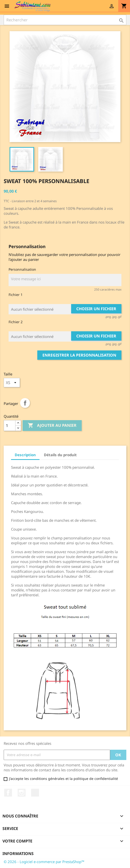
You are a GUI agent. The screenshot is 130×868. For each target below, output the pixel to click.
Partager (25, 403)
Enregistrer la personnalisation (79, 355)
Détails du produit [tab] (60, 455)
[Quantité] (10, 426)
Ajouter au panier (52, 426)
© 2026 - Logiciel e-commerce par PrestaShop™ (44, 862)
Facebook (8, 793)
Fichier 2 (16, 322)
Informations (18, 854)
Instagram (22, 793)
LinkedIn (35, 793)
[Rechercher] (65, 20)
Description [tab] (25, 455)
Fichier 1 (16, 295)
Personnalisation (22, 269)
